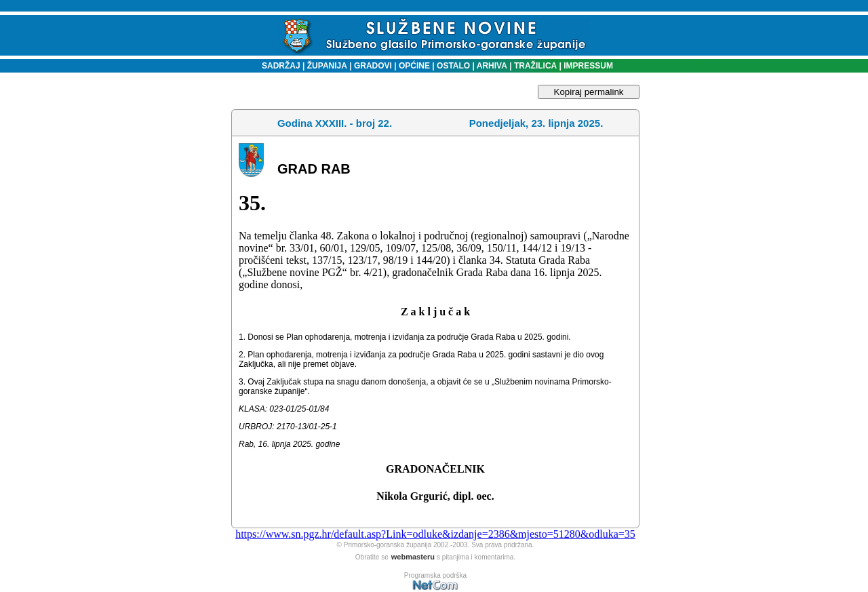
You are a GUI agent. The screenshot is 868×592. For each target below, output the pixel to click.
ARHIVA (491, 66)
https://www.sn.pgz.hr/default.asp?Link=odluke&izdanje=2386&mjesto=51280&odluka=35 (435, 534)
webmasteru (413, 557)
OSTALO (453, 66)
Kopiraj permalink (589, 92)
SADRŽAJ (278, 66)
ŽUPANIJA (327, 66)
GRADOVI (373, 66)
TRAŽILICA (535, 66)
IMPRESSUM (588, 66)
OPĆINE (414, 66)
